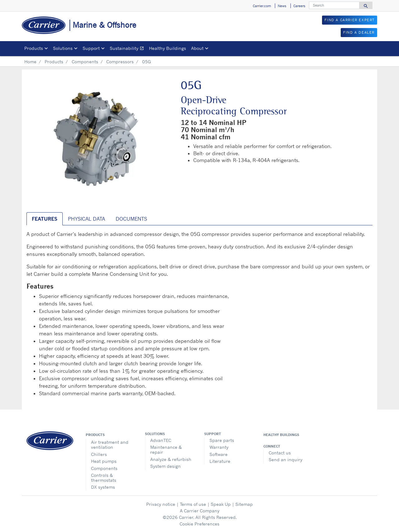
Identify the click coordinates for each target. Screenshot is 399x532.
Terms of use (193, 504)
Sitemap (244, 504)
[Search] (334, 5)
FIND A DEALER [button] (359, 32)
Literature (220, 461)
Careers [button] (299, 6)
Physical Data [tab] (87, 219)
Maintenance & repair (166, 450)
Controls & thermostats (104, 478)
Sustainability (128, 49)
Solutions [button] (63, 48)
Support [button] (91, 48)
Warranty (219, 447)
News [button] (282, 6)
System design (166, 466)
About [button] (197, 48)
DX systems (103, 487)
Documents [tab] (131, 219)
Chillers (99, 454)
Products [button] (34, 48)
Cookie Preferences (199, 524)
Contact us (280, 453)
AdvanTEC (161, 440)
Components (85, 62)
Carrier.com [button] (262, 6)
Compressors (120, 62)
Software (219, 454)
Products (54, 62)
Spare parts (222, 440)
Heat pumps (104, 461)
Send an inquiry (286, 460)
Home (30, 62)
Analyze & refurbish (171, 459)
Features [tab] (45, 219)
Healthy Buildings (168, 48)
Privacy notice (161, 504)
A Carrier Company (200, 511)
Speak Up (221, 504)
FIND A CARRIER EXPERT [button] (350, 20)
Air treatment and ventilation (110, 445)
